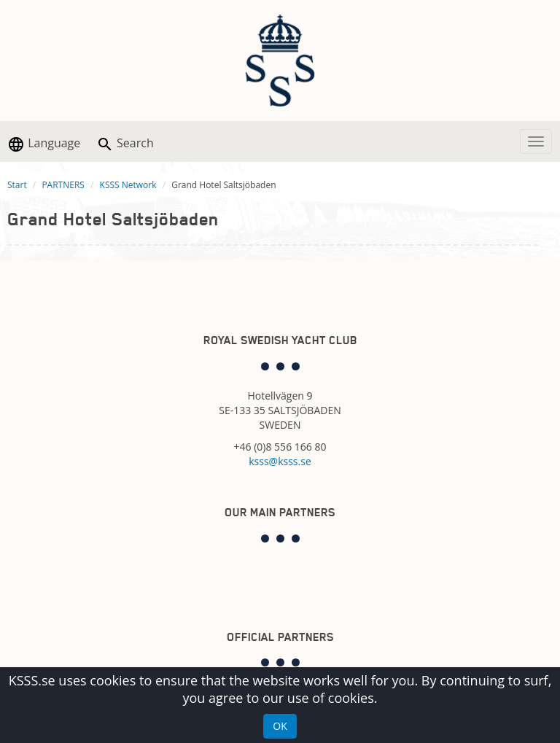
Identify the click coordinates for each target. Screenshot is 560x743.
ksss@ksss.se (280, 461)
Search (125, 144)
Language (44, 144)
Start (17, 185)
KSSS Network (128, 185)
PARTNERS (63, 185)
